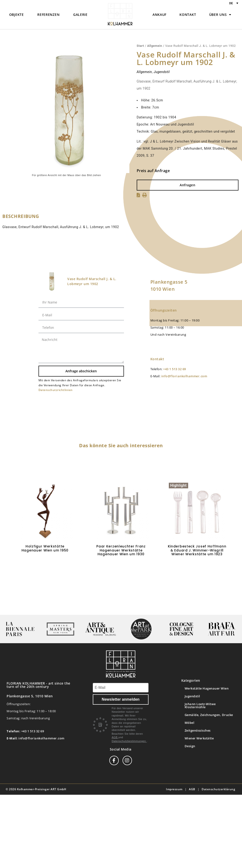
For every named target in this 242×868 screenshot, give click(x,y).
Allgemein (155, 46)
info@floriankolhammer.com (184, 376)
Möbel (190, 723)
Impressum (174, 789)
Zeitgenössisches (198, 730)
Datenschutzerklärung (218, 789)
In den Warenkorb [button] (45, 564)
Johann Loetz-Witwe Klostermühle (200, 705)
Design (190, 746)
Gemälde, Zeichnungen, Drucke (209, 715)
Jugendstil (162, 72)
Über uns (220, 15)
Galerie (80, 15)
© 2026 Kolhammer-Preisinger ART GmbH (36, 789)
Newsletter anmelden (121, 699)
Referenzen (48, 15)
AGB (115, 737)
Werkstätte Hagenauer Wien (207, 688)
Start (140, 46)
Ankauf (159, 15)
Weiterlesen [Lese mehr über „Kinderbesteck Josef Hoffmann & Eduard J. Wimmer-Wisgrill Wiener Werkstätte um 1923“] (197, 568)
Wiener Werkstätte (199, 738)
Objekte (17, 15)
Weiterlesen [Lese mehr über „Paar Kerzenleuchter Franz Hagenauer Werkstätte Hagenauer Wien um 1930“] (121, 568)
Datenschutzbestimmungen (129, 741)
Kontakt (188, 15)
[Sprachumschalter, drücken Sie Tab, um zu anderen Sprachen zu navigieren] (234, 3)
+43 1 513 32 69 (175, 369)
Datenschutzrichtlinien (56, 390)
